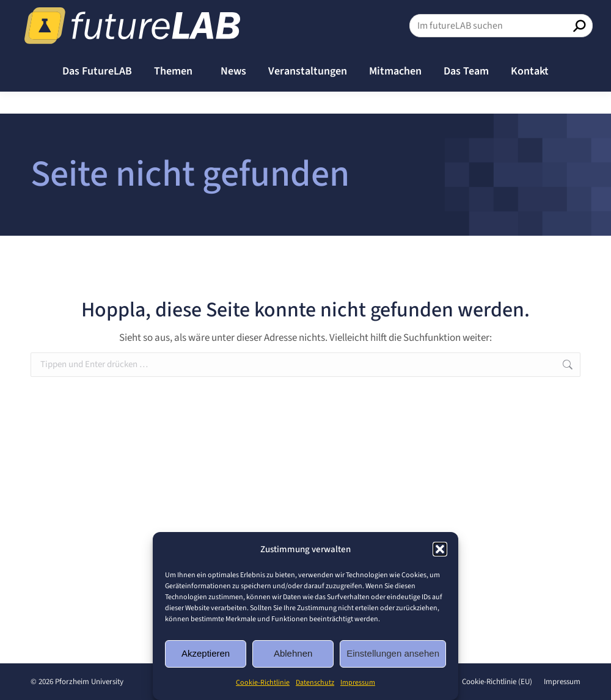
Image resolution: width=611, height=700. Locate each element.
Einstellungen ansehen (393, 653)
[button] (440, 549)
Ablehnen (293, 653)
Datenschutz (315, 683)
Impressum (358, 683)
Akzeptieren (206, 653)
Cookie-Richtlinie (263, 683)
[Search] (501, 48)
